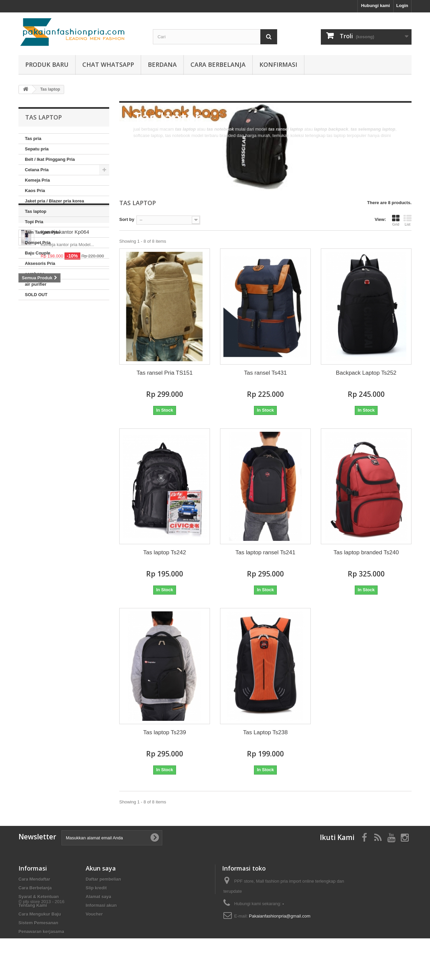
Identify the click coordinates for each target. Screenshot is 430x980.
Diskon (37, 320)
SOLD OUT (36, 295)
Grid (396, 220)
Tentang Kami (33, 905)
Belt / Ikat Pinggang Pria (50, 159)
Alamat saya (98, 897)
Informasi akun (101, 905)
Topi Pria (34, 222)
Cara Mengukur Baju (40, 914)
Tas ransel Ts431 (265, 373)
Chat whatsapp (108, 64)
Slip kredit (96, 888)
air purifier (36, 284)
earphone (35, 274)
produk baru (47, 64)
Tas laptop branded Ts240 (366, 552)
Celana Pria (37, 170)
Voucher (94, 914)
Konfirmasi (278, 64)
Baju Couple (38, 253)
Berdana (162, 64)
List (407, 220)
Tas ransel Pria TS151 (165, 373)
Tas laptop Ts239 (164, 732)
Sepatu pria (37, 149)
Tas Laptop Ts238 (265, 732)
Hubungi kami (376, 6)
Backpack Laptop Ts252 (366, 373)
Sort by (127, 219)
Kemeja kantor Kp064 (65, 339)
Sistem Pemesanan (38, 923)
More (138, 142)
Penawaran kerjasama (41, 931)
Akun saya (101, 868)
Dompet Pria (38, 243)
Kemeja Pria (37, 180)
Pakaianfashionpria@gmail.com (280, 916)
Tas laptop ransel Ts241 (265, 552)
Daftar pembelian (103, 879)
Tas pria (33, 138)
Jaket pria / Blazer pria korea (54, 201)
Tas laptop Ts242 (164, 552)
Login (402, 6)
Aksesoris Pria (40, 263)
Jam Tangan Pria (42, 232)
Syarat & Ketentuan (39, 897)
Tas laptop (36, 211)
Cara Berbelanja (218, 64)
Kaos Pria (35, 191)
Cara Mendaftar (34, 879)
